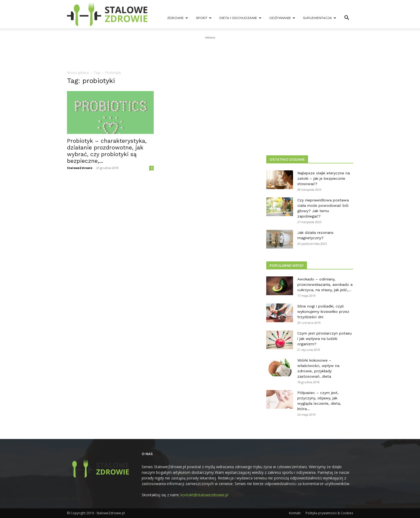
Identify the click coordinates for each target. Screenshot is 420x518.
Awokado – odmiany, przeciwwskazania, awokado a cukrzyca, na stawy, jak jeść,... (325, 284)
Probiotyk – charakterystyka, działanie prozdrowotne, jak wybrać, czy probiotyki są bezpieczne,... (107, 151)
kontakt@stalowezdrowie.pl (204, 495)
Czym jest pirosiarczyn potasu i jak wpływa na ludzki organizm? (325, 339)
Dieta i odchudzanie (240, 18)
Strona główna (78, 73)
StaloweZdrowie (80, 168)
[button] (347, 18)
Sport (204, 18)
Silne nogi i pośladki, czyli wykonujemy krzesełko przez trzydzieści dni (323, 311)
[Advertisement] (210, 52)
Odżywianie (282, 18)
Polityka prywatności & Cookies (329, 513)
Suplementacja (320, 18)
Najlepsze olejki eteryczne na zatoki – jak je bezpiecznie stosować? (324, 178)
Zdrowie (178, 18)
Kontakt (295, 513)
